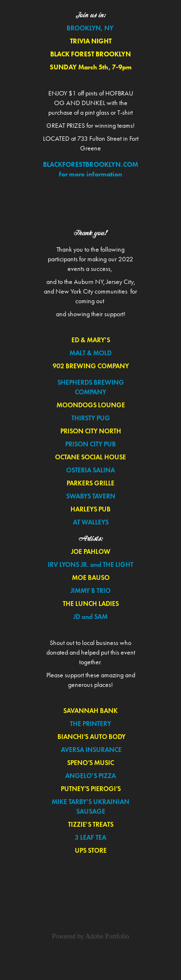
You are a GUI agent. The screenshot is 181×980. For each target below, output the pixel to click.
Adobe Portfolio (107, 936)
